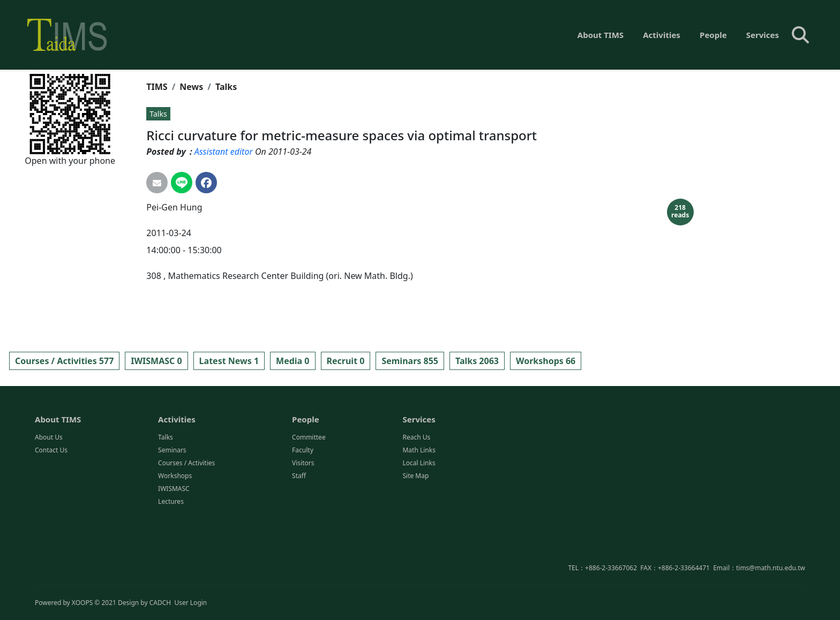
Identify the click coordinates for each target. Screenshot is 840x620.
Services (763, 35)
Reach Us (416, 481)
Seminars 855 (410, 361)
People (713, 35)
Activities (662, 35)
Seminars (172, 493)
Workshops (175, 519)
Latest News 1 (229, 361)
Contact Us (51, 493)
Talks (226, 87)
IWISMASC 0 (156, 361)
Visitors (303, 506)
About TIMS (601, 35)
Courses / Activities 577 (64, 361)
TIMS (157, 87)
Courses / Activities (186, 506)
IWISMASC (174, 532)
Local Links (419, 506)
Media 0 (292, 361)
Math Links (419, 493)
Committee (309, 481)
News (191, 87)
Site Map (415, 519)
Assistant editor (224, 152)
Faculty (303, 493)
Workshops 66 (546, 361)
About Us (49, 481)
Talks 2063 (477, 361)
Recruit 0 (346, 361)
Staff (299, 519)
